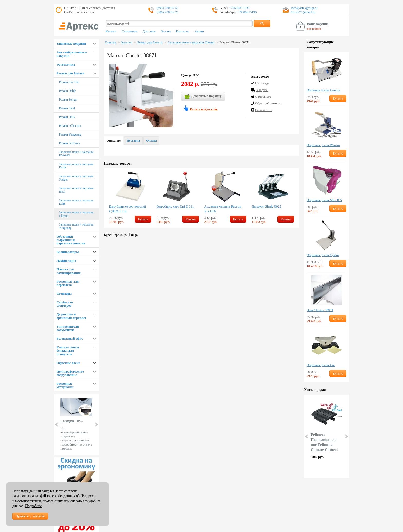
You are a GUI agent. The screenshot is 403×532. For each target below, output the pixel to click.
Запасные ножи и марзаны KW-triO (76, 154)
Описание (114, 141)
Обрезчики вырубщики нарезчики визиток (71, 240)
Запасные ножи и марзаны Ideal (76, 190)
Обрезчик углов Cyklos (323, 255)
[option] (130, 198)
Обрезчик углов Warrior (323, 145)
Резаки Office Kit (70, 126)
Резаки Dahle (68, 91)
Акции (199, 31)
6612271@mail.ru (303, 12)
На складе (262, 83)
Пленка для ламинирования (69, 271)
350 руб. (262, 90)
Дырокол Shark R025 (266, 206)
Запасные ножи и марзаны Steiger (76, 178)
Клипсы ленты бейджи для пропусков (68, 351)
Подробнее (34, 506)
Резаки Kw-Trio (69, 82)
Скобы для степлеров (65, 304)
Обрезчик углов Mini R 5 (324, 200)
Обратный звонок (268, 103)
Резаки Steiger (68, 100)
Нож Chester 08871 (320, 310)
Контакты (183, 31)
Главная (111, 42)
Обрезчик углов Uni (321, 365)
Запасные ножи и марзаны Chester (76, 214)
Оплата (166, 31)
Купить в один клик (204, 109)
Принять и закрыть (30, 516)
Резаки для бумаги (71, 73)
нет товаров (314, 29)
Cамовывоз (263, 97)
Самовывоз (130, 31)
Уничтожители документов (68, 328)
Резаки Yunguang (70, 134)
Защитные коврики (71, 44)
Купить (143, 219)
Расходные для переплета (68, 283)
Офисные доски (68, 363)
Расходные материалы (65, 385)
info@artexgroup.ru (304, 8)
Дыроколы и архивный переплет (71, 316)
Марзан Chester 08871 (235, 42)
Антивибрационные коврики (72, 54)
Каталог (111, 31)
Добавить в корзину (203, 96)
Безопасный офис (70, 339)
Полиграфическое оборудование (70, 373)
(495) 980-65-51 (168, 8)
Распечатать (264, 110)
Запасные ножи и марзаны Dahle (76, 166)
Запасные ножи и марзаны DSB (76, 202)
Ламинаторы (66, 261)
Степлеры (64, 294)
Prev (57, 425)
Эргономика (66, 64)
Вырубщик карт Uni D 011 (175, 206)
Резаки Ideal (67, 108)
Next (96, 425)
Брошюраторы (68, 252)
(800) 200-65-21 (168, 12)
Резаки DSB (67, 117)
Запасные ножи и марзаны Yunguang (76, 226)
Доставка (149, 31)
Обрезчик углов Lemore (323, 90)
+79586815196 (239, 8)
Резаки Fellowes (70, 143)
